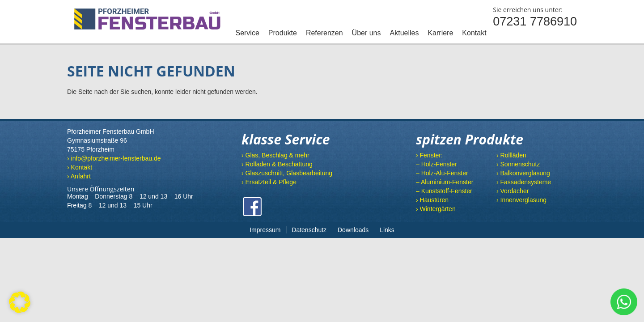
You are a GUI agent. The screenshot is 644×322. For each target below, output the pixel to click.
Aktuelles (405, 33)
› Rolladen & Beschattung (277, 164)
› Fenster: (429, 155)
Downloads (353, 230)
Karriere (440, 33)
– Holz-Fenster (436, 164)
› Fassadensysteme (524, 182)
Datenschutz (309, 230)
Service (247, 33)
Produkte (283, 33)
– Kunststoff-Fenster (444, 191)
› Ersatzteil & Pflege (269, 182)
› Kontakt (80, 167)
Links (387, 230)
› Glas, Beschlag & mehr (275, 155)
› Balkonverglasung (523, 173)
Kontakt (474, 33)
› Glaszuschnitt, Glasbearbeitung (287, 173)
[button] (20, 302)
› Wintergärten (436, 209)
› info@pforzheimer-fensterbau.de (114, 158)
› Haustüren (432, 200)
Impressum (265, 230)
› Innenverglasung (521, 200)
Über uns (366, 33)
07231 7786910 (535, 21)
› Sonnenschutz (518, 164)
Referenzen (324, 33)
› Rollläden (511, 155)
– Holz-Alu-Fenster (442, 173)
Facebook (252, 207)
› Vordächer (513, 191)
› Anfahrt (79, 176)
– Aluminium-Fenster (445, 182)
